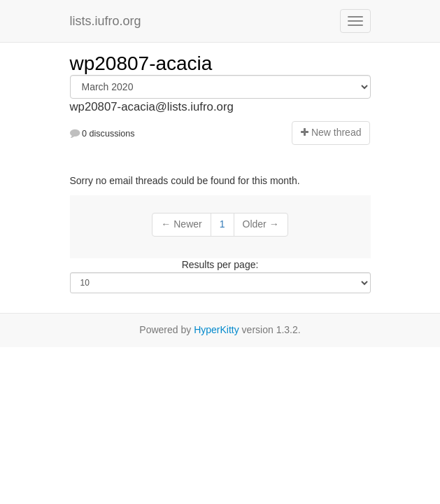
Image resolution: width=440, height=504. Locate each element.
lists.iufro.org (106, 21)
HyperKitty (217, 330)
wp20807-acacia (141, 63)
